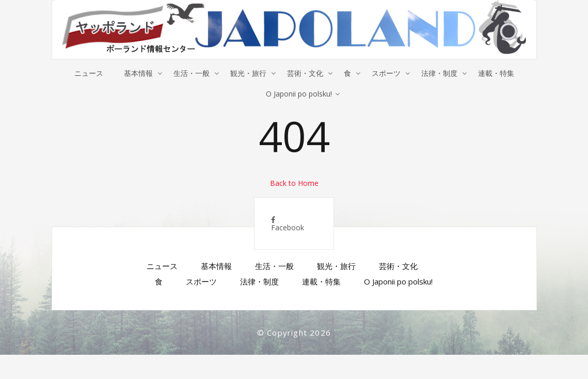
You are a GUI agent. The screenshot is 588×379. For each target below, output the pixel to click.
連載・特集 (496, 73)
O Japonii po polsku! (299, 94)
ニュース (89, 73)
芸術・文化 (305, 73)
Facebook (288, 224)
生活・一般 (192, 73)
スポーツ (386, 73)
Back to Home (294, 183)
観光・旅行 (248, 73)
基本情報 (138, 73)
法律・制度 (439, 73)
